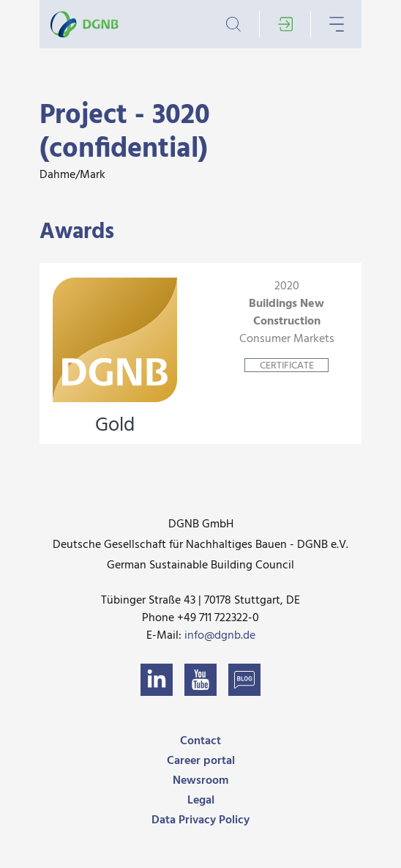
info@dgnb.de (220, 636)
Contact (200, 741)
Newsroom (200, 781)
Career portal (201, 761)
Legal (201, 801)
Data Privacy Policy (200, 820)
